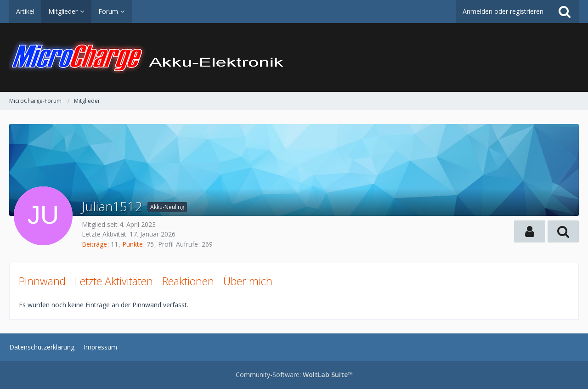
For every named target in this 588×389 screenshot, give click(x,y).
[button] (530, 231)
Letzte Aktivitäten (114, 281)
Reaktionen (188, 281)
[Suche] (565, 11)
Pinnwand (42, 281)
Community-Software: (294, 375)
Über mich (248, 281)
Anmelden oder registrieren (503, 11)
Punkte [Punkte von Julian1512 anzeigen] (133, 244)
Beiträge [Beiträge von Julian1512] (94, 244)
